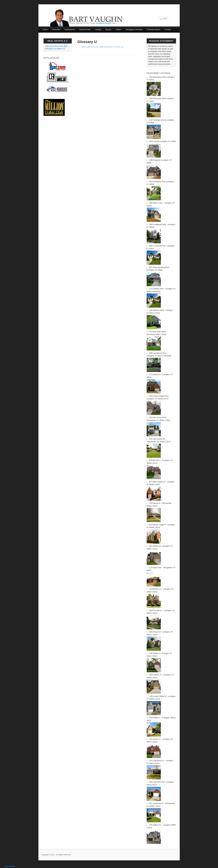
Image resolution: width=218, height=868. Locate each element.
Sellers (119, 30)
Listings (98, 30)
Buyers (109, 30)
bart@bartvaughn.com (106, 23)
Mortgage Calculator (134, 30)
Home (45, 30)
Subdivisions (70, 30)
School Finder (85, 30)
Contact (168, 30)
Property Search (154, 30)
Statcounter (10, 866)
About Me (56, 30)
